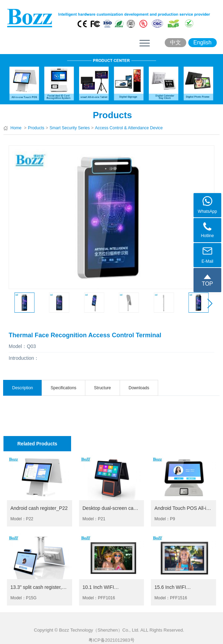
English (203, 42)
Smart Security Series (70, 128)
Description (23, 388)
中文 (175, 42)
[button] (210, 304)
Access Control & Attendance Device (129, 128)
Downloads (139, 388)
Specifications (63, 388)
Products (36, 128)
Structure (102, 388)
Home (16, 128)
